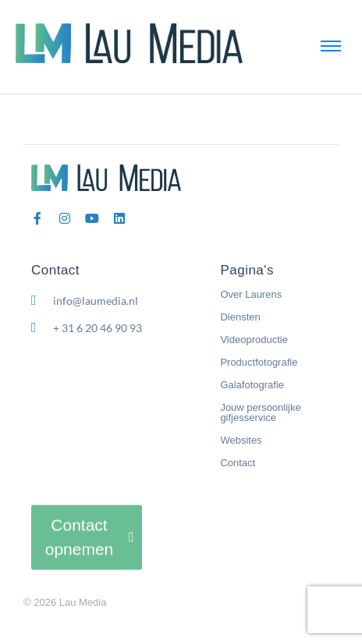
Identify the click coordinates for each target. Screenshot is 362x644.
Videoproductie (254, 340)
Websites (241, 440)
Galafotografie (252, 385)
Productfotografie (259, 362)
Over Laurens (251, 294)
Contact (238, 463)
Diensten (240, 317)
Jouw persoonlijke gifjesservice (260, 412)
